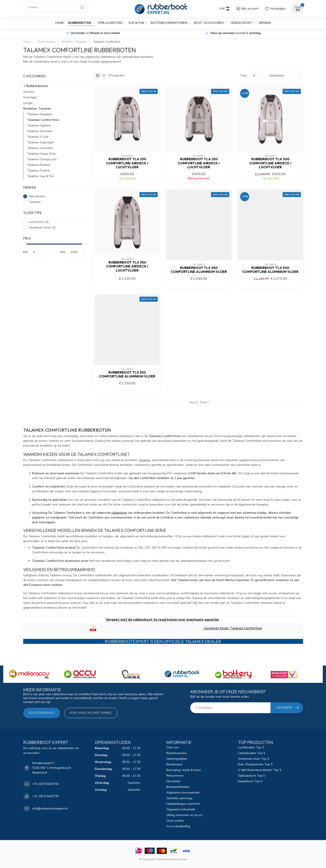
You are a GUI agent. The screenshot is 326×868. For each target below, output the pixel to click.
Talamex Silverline (40, 131)
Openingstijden (177, 759)
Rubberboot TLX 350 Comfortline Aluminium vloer (127, 374)
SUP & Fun (136, 23)
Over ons (173, 747)
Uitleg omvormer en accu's (185, 815)
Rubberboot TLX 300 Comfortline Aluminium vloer (270, 270)
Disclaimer (174, 781)
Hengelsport (241, 23)
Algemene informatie (181, 809)
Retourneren (175, 776)
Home (60, 23)
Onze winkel (175, 821)
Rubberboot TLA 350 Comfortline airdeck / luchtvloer (127, 266)
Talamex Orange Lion (42, 159)
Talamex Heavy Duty (41, 154)
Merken (265, 23)
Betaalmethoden (178, 787)
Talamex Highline (39, 126)
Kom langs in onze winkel (91, 713)
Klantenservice (42, 713)
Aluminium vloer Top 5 (253, 759)
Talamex (35, 202)
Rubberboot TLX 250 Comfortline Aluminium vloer (199, 270)
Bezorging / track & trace (184, 770)
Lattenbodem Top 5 (251, 753)
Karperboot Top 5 (250, 781)
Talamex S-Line (38, 137)
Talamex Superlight (40, 142)
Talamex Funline (38, 171)
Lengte (28, 103)
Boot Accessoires (209, 23)
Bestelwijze (174, 764)
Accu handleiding (178, 826)
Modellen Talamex (74, 42)
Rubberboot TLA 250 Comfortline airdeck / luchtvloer (199, 163)
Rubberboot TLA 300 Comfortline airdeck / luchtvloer (270, 163)
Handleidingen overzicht (183, 804)
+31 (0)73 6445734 (46, 784)
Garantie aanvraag (179, 798)
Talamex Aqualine (39, 114)
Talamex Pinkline (39, 165)
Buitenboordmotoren (169, 23)
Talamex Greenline (40, 148)
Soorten (29, 92)
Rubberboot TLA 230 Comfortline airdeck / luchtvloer (127, 163)
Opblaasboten (110, 23)
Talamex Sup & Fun (40, 176)
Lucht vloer (39, 222)
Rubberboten (79, 23)
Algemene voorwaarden (183, 793)
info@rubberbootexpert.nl (50, 809)
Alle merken (37, 196)
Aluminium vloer (42, 228)
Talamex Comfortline (107, 42)
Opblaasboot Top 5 (251, 776)
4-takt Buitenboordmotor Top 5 (260, 770)
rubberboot (119, 513)
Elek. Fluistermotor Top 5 (255, 764)
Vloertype (30, 97)
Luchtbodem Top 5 (251, 747)
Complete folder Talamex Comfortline (233, 628)
